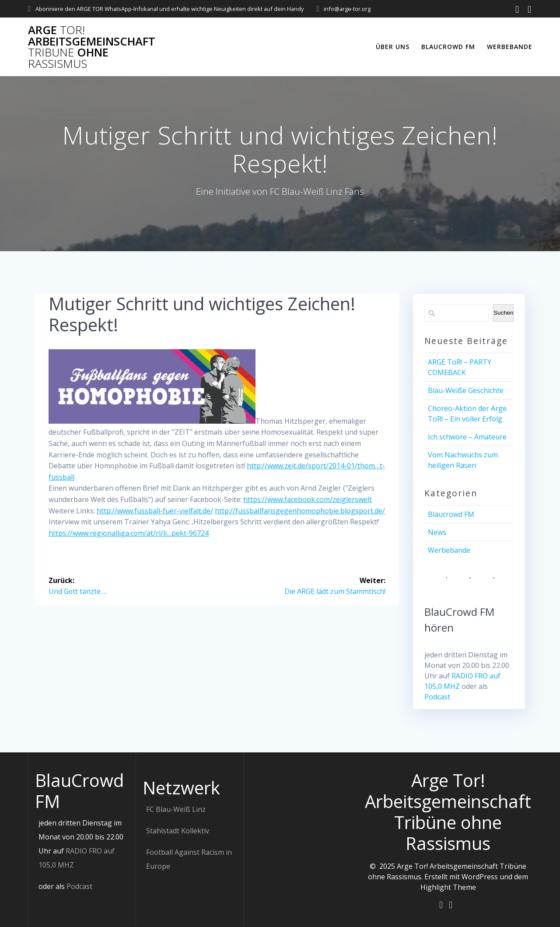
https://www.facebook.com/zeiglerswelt (308, 499)
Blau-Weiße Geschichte (466, 390)
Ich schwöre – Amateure (467, 437)
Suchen (503, 313)
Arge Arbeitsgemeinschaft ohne (92, 47)
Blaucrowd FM (448, 47)
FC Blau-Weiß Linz (176, 809)
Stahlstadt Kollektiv (178, 830)
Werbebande (510, 47)
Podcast (437, 697)
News (437, 532)
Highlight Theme (448, 887)
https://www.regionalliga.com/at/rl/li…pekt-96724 (129, 533)
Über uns (393, 47)
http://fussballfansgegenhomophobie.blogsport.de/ (300, 511)
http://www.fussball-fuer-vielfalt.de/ (155, 511)
